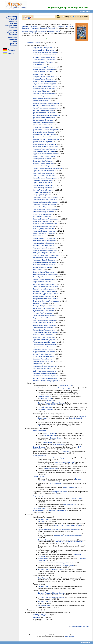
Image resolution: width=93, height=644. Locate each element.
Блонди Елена (38, 74)
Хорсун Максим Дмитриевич (43, 349)
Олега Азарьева (50, 433)
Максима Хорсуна (59, 458)
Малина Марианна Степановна (44, 233)
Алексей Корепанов (45, 407)
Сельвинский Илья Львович (43, 323)
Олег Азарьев (43, 578)
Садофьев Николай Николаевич (44, 318)
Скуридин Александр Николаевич (45, 332)
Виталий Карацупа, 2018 (80, 626)
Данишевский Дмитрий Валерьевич (46, 130)
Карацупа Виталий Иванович (43, 171)
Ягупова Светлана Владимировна (45, 378)
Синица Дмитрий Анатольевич (44, 330)
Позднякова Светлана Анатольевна (46, 301)
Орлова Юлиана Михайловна (43, 279)
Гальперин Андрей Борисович (44, 96)
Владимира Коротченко (38, 32)
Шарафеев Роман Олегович (43, 359)
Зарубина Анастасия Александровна (46, 154)
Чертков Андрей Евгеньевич (43, 354)
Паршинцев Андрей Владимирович (45, 294)
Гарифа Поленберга (60, 492)
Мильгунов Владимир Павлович (44, 253)
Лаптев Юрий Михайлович (42, 217)
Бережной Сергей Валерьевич (44, 69)
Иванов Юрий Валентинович (43, 163)
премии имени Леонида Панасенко (61, 563)
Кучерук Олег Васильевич (42, 214)
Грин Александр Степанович (43, 120)
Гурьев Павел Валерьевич (42, 125)
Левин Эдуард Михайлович (43, 221)
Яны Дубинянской (70, 504)
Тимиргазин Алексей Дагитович (44, 342)
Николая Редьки (54, 32)
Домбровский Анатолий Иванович (45, 137)
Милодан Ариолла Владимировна (45, 250)
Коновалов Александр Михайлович (45, 197)
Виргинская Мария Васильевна (44, 89)
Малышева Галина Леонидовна (44, 241)
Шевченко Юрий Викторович (43, 361)
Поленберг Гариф (39, 303)
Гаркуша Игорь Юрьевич (42, 98)
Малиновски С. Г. (39, 236)
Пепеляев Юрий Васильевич (43, 296)
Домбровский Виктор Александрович (46, 139)
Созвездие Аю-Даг (65, 385)
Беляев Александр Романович (44, 67)
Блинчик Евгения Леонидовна (43, 72)
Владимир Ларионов (46, 410)
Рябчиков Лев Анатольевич (43, 313)
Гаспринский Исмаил (40, 101)
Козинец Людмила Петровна (43, 190)
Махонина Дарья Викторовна (43, 245)
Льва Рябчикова (58, 445)
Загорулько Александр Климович (45, 149)
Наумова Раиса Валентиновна (44, 265)
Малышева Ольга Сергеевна (43, 243)
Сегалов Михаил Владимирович (44, 320)
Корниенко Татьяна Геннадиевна (45, 204)
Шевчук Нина (37, 364)
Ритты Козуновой (49, 436)
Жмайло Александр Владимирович (45, 147)
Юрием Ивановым (67, 565)
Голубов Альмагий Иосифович (44, 106)
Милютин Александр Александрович (46, 255)
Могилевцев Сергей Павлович (44, 260)
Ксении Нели (47, 442)
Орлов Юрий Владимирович (43, 277)
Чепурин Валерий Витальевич (44, 352)
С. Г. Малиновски (65, 451)
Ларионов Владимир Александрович (46, 219)
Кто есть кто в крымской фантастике (68, 525)
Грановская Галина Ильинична (44, 113)
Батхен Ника (37, 64)
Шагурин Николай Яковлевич (43, 357)
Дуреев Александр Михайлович (44, 144)
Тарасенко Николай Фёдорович (44, 340)
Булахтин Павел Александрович (44, 81)
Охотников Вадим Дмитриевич (44, 284)
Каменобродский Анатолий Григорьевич (47, 168)
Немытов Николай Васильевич (44, 272)
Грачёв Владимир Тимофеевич (44, 118)
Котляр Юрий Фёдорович (42, 207)
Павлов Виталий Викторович (43, 289)
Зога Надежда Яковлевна (42, 159)
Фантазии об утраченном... (57, 510)
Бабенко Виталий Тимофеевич (44, 60)
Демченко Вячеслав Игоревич (44, 132)
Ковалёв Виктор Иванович (42, 188)
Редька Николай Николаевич (43, 311)
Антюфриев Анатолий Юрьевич (44, 55)
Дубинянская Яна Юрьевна (43, 142)
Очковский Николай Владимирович (45, 287)
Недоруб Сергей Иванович (42, 267)
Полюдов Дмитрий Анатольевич (44, 306)
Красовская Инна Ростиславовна (45, 209)
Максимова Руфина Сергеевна (44, 231)
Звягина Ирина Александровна (44, 156)
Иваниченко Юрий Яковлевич (43, 161)
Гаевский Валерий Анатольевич (44, 93)
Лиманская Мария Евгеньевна (44, 226)
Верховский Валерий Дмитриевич (45, 86)
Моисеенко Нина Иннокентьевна (45, 262)
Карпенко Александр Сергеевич (44, 176)
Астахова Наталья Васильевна (44, 57)
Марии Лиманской (69, 487)
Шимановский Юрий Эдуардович (45, 366)
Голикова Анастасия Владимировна (46, 103)
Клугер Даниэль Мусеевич (42, 183)
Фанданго (51, 401)
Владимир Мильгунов (30, 28)
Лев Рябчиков (43, 559)
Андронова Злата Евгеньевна (43, 50)
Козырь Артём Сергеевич (42, 195)
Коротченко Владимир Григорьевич (45, 202)
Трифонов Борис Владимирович (44, 344)
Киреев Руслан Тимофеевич (43, 180)
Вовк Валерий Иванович (41, 91)
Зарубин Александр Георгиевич (44, 151)
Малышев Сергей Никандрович (44, 238)
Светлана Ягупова (39, 509)
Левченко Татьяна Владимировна (45, 224)
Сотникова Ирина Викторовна (43, 335)
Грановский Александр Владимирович (47, 115)
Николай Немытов (45, 396)
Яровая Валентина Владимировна (45, 381)
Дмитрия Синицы (52, 468)
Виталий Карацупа (66, 26)
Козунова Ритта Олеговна (42, 192)
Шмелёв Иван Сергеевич (42, 369)
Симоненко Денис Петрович (43, 328)
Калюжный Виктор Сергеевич (43, 166)
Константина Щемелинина (64, 462)
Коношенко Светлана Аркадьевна (45, 200)
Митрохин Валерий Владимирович (45, 258)
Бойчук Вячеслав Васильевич (43, 77)
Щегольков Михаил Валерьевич (44, 373)
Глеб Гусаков (43, 388)
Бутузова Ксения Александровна (45, 84)
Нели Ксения (37, 270)
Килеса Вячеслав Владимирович (45, 178)
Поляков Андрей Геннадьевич (44, 308)
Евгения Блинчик (39, 447)
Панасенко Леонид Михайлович (44, 291)
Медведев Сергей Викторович (44, 248)
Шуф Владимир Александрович (44, 371)
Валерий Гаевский (29, 26)
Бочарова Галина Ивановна (43, 79)
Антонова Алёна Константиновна (45, 52)
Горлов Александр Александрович (45, 108)
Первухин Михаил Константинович (45, 299)
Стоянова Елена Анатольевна (44, 337)
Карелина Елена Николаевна (43, 173)
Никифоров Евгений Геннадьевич (45, 274)
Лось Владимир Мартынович (43, 229)
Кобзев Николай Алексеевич (43, 185)
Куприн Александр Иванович (43, 212)
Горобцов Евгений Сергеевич (43, 110)
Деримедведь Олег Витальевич (44, 134)
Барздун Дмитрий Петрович (43, 62)
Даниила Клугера (56, 438)
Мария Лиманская (39, 431)
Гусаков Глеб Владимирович (43, 127)
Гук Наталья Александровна (43, 122)
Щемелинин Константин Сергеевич (45, 376)
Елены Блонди (76, 498)
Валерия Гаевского (40, 510)
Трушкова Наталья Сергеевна (43, 347)
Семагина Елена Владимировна (44, 325)
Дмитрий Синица (44, 540)
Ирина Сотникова (44, 530)
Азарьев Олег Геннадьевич (43, 48)
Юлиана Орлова (58, 403)
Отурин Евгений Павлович (42, 282)
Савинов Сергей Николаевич (43, 315)
